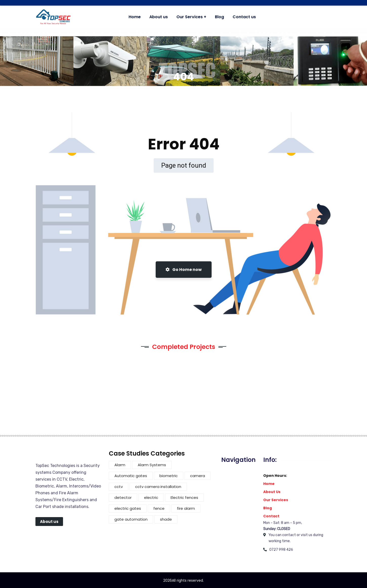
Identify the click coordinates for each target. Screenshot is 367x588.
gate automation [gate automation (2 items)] (131, 519)
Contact (271, 516)
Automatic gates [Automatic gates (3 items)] (131, 476)
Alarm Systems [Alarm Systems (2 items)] (152, 465)
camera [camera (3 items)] (198, 476)
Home (269, 484)
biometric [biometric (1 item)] (169, 476)
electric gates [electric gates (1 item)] (128, 508)
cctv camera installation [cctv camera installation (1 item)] (158, 487)
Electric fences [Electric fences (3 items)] (184, 497)
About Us (272, 492)
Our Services (276, 500)
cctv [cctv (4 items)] (119, 487)
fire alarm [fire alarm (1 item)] (186, 508)
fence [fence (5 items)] (159, 508)
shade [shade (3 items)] (166, 519)
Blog (268, 508)
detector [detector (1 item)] (123, 497)
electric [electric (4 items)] (151, 497)
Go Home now (184, 270)
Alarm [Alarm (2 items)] (120, 465)
